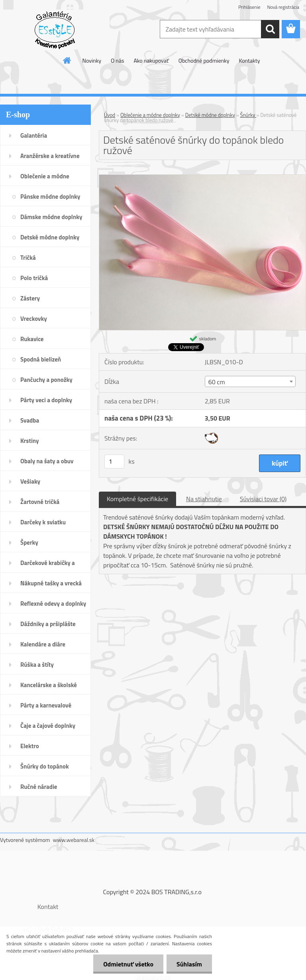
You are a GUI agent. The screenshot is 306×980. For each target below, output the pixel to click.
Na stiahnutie (204, 499)
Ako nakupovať (151, 60)
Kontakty (249, 60)
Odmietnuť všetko (128, 964)
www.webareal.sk (74, 840)
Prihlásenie (249, 7)
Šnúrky (248, 115)
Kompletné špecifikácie (137, 499)
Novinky (92, 60)
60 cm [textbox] (217, 382)
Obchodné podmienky (204, 60)
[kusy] (114, 461)
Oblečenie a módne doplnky (150, 115)
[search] (270, 29)
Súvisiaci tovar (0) (263, 499)
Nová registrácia (283, 7)
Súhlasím (189, 964)
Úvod (110, 115)
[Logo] (55, 30)
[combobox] (250, 381)
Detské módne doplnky (210, 115)
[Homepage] (67, 60)
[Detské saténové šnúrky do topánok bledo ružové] (202, 178)
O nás (117, 60)
